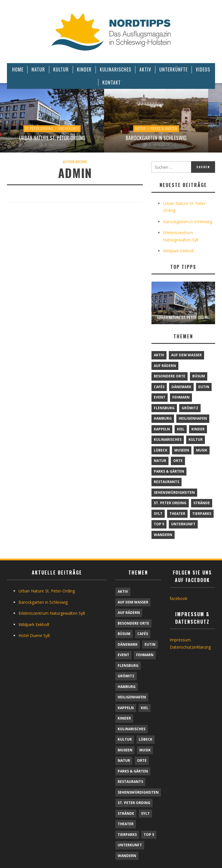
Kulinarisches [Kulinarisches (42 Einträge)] (168, 439)
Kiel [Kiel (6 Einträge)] (181, 429)
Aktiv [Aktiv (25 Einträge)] (159, 355)
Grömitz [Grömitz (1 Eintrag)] (190, 408)
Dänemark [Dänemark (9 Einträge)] (181, 387)
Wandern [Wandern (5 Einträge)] (163, 535)
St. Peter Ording (39, 128)
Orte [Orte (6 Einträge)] (178, 461)
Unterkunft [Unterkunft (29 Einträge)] (183, 524)
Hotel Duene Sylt (34, 635)
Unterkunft (69, 128)
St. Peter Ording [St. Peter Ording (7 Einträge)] (170, 503)
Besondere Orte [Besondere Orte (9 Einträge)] (170, 376)
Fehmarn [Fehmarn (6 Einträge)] (181, 397)
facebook (178, 598)
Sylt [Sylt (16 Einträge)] (158, 514)
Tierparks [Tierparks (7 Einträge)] (202, 514)
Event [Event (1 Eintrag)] (160, 397)
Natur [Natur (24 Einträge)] (160, 461)
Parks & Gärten (164, 128)
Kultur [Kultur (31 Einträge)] (196, 439)
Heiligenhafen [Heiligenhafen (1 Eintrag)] (193, 418)
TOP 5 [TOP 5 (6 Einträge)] (159, 524)
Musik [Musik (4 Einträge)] (202, 450)
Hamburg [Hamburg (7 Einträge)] (163, 418)
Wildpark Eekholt (178, 251)
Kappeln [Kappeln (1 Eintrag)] (162, 429)
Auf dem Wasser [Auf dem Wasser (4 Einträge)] (186, 355)
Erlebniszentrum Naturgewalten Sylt (52, 613)
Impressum (180, 640)
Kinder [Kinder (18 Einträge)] (198, 429)
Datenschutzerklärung (190, 647)
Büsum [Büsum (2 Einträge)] (199, 376)
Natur (140, 128)
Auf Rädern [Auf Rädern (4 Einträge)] (165, 366)
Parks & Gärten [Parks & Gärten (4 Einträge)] (169, 471)
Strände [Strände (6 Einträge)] (202, 503)
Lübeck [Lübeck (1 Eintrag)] (161, 450)
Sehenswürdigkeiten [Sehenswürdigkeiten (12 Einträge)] (174, 492)
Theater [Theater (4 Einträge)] (177, 514)
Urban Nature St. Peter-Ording (52, 138)
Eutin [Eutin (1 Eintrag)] (204, 387)
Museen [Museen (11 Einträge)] (182, 450)
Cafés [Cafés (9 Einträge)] (159, 387)
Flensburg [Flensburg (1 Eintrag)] (164, 408)
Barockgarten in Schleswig (156, 138)
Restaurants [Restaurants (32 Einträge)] (166, 482)
